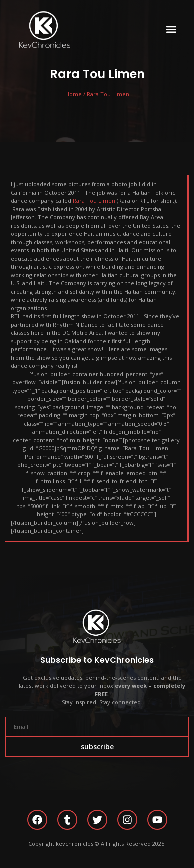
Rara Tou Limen (94, 201)
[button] (171, 30)
